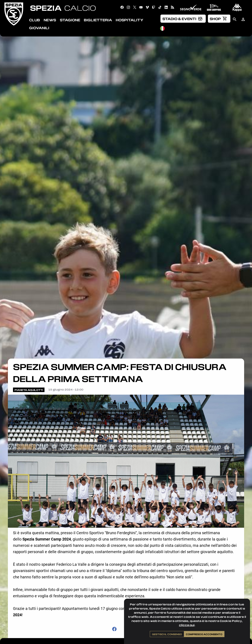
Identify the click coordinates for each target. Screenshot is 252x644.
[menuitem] (183, 19)
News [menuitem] (50, 20)
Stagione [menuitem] (70, 20)
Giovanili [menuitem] (39, 28)
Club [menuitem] (35, 20)
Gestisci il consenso (167, 634)
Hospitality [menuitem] (130, 20)
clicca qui (187, 625)
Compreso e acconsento (204, 634)
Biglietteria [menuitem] (98, 20)
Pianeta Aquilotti (29, 390)
